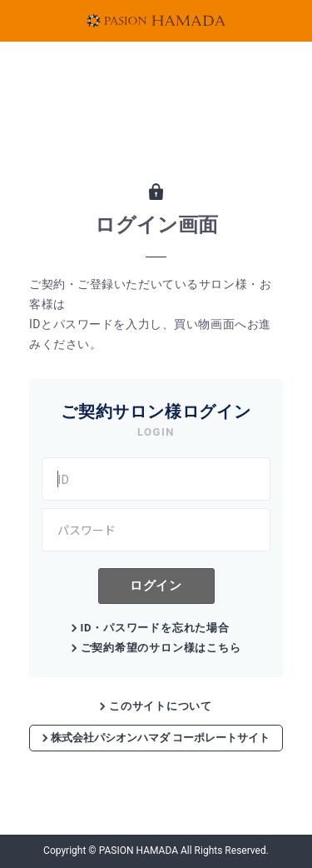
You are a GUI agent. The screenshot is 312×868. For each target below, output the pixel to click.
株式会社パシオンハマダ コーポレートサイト (156, 738)
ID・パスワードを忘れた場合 (155, 628)
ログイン (156, 585)
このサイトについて (161, 706)
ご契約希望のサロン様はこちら (161, 648)
